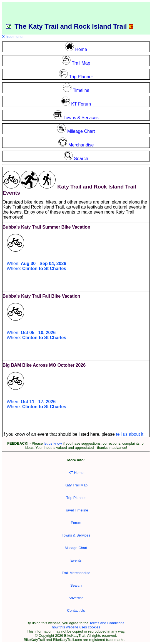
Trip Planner (76, 498)
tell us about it (130, 434)
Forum (76, 523)
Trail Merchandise (76, 573)
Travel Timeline (76, 510)
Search (76, 585)
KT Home (76, 473)
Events (76, 560)
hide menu (12, 37)
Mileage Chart (76, 548)
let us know (53, 443)
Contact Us (76, 610)
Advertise (76, 598)
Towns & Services (76, 535)
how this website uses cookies (76, 627)
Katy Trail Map (76, 485)
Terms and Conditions (107, 623)
